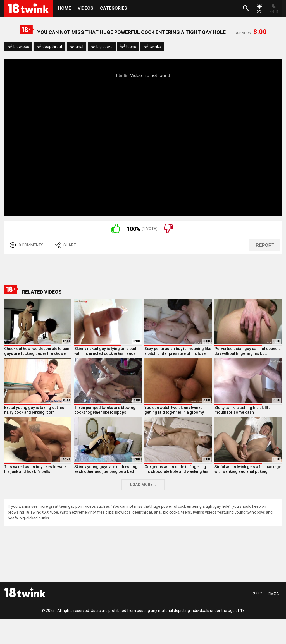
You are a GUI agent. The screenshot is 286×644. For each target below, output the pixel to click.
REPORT (265, 245)
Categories (114, 8)
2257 (258, 594)
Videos (85, 8)
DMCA (273, 594)
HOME (65, 8)
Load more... (143, 485)
